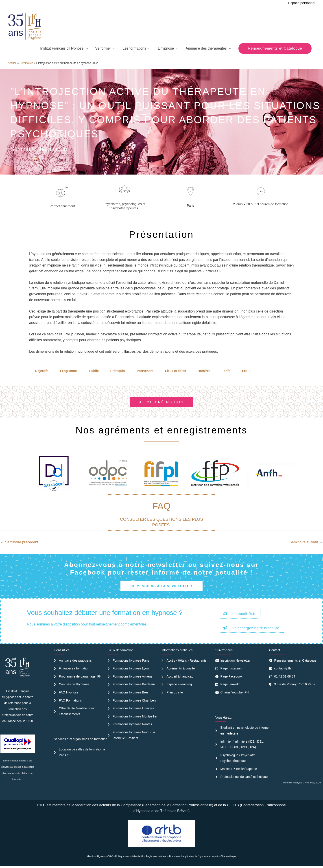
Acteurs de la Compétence (120, 805)
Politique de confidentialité (129, 856)
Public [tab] (94, 371)
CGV (110, 856)
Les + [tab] (246, 371)
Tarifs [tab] (226, 371)
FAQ (161, 506)
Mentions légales (96, 856)
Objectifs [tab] (42, 371)
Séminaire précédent (19, 542)
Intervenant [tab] (145, 371)
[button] (275, 48)
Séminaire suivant (306, 542)
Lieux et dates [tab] (176, 371)
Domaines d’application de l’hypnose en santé (193, 856)
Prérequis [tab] (118, 371)
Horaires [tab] (204, 371)
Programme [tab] (69, 371)
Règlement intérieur (156, 856)
